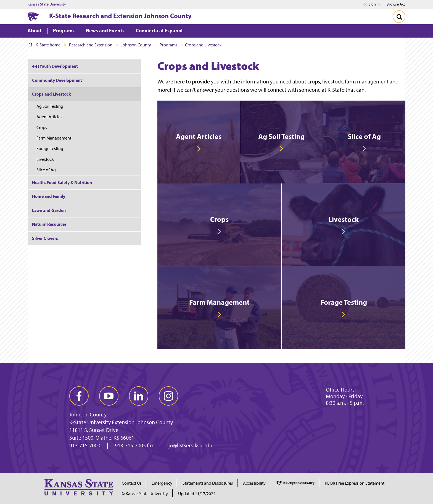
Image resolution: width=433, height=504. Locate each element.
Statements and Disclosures (208, 483)
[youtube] (109, 396)
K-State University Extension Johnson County (121, 422)
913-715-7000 (85, 445)
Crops (42, 128)
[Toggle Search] (399, 17)
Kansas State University (47, 4)
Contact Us (132, 483)
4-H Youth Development (55, 66)
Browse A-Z (396, 4)
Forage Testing (50, 149)
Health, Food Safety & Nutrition (62, 182)
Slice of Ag (46, 170)
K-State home (44, 45)
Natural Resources (49, 224)
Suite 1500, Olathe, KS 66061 (102, 438)
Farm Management (54, 138)
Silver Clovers (45, 238)
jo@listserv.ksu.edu (190, 445)
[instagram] (168, 396)
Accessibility (254, 483)
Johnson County (136, 45)
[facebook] (79, 396)
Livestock (45, 159)
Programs (168, 45)
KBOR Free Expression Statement (355, 483)
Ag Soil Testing (50, 106)
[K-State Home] (33, 16)
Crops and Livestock (52, 94)
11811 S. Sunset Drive (94, 430)
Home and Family (49, 196)
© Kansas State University (145, 494)
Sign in (374, 4)
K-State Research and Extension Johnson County (120, 16)
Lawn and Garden (49, 210)
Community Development (57, 80)
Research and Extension (91, 45)
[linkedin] (139, 396)
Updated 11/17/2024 (197, 494)
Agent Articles (49, 117)
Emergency (162, 483)
